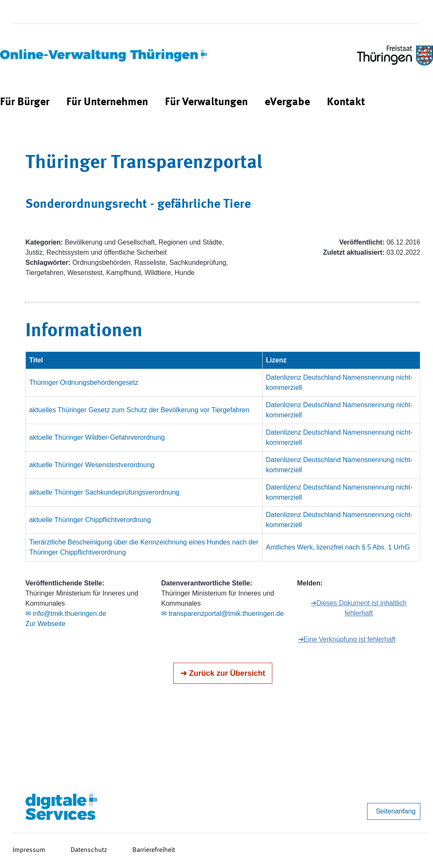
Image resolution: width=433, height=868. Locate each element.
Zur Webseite (45, 624)
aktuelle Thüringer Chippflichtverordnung (90, 520)
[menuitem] (25, 102)
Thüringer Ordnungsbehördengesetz (84, 382)
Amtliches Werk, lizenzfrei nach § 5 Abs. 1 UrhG (338, 547)
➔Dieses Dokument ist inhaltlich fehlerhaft (359, 608)
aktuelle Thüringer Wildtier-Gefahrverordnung (97, 437)
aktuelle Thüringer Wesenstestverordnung (92, 465)
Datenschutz (89, 850)
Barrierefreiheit (154, 850)
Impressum (29, 850)
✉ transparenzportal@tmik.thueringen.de (222, 614)
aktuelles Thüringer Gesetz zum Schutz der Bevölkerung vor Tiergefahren (139, 410)
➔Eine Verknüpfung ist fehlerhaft (347, 639)
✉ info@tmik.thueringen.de (66, 614)
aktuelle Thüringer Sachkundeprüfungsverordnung (104, 492)
